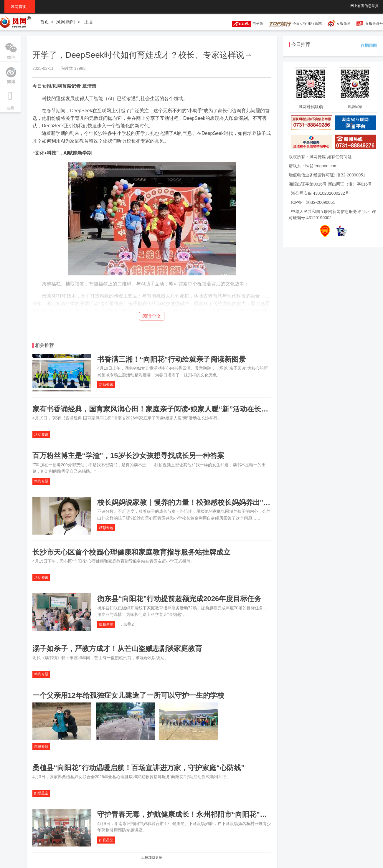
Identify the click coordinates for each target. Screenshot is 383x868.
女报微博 (344, 24)
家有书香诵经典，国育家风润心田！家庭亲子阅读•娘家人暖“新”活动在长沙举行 (157, 409)
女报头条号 (374, 24)
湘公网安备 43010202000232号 (320, 193)
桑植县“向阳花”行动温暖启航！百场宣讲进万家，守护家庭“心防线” (138, 768)
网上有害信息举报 (364, 6)
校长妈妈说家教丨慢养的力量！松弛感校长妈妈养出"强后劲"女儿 (200, 502)
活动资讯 (106, 385)
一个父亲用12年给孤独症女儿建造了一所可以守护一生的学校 (128, 695)
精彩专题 (41, 481)
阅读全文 (152, 316)
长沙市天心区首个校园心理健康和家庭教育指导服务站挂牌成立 (131, 552)
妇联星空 (106, 624)
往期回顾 (369, 45)
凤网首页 (20, 6)
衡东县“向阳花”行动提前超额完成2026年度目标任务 (179, 599)
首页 (44, 22)
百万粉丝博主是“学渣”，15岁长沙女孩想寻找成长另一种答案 (128, 456)
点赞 (10, 99)
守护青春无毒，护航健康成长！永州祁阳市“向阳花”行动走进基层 (200, 814)
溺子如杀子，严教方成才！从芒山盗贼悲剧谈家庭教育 (117, 648)
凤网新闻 (65, 22)
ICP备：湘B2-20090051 (313, 202)
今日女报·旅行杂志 (295, 24)
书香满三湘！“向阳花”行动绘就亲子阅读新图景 (171, 359)
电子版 (245, 24)
